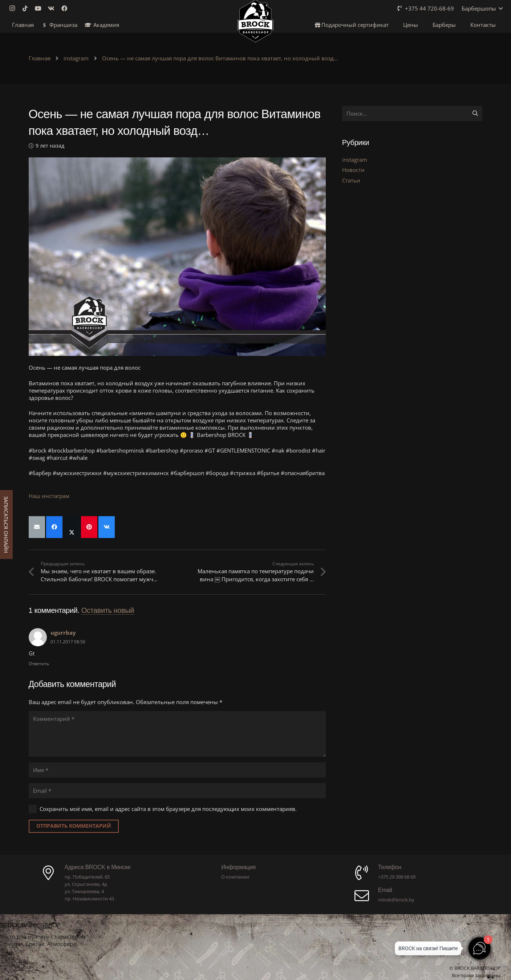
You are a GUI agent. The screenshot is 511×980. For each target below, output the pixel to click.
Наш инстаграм (49, 496)
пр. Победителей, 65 (87, 877)
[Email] (177, 791)
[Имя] (177, 770)
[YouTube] (40, 8)
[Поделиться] (54, 527)
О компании (235, 877)
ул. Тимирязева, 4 (84, 891)
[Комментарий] (177, 734)
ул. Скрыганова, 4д (86, 884)
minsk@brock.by (396, 900)
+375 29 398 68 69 (397, 877)
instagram (355, 160)
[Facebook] (66, 8)
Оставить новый (108, 610)
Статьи (351, 180)
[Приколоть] (89, 527)
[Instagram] (14, 8)
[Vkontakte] (53, 8)
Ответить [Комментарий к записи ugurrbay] (39, 664)
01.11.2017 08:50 (68, 642)
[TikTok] (27, 8)
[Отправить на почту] (37, 527)
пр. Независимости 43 (89, 899)
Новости (353, 170)
